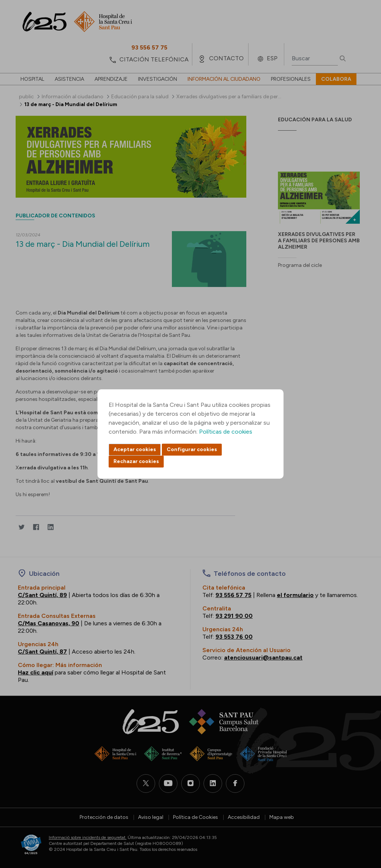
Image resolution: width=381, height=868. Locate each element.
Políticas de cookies (226, 432)
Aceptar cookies (135, 449)
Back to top (362, 821)
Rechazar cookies (136, 461)
